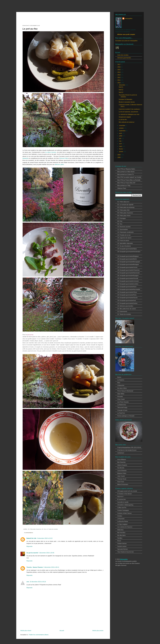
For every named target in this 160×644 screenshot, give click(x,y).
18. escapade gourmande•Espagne (128, 276)
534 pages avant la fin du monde (127, 491)
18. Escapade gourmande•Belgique (128, 256)
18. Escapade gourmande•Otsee (127, 292)
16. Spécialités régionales (125, 243)
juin (120, 138)
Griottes (120, 516)
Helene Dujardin (122, 465)
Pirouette (120, 396)
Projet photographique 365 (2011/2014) (129, 447)
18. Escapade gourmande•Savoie (127, 298)
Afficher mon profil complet (126, 34)
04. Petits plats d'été (123, 210)
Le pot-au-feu (30, 29)
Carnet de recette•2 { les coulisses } (129, 109)
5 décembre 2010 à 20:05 (46, 553)
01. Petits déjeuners (123, 202)
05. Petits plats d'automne (34, 529)
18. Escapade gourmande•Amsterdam (129, 252)
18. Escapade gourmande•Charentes (128, 270)
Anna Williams (122, 459)
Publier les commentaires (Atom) (39, 635)
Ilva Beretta (121, 468)
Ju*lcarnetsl (121, 519)
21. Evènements (122, 311)
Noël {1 (121, 87)
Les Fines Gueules (123, 402)
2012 (119, 77)
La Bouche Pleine (123, 521)
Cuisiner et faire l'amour (124, 513)
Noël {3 (121, 92)
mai (120, 141)
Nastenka (25, 158)
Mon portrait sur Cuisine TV (126, 174)
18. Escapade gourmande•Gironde (128, 278)
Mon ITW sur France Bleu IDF (126, 183)
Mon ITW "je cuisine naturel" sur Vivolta (129, 177)
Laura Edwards (122, 471)
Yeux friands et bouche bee (126, 552)
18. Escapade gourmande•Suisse (127, 303)
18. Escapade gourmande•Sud (127, 300)
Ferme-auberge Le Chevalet (126, 416)
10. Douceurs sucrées (124, 227)
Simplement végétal (125, 117)
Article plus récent (26, 631)
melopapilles (26, 7)
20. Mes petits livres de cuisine (127, 309)
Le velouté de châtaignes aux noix (129, 114)
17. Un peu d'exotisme (124, 246)
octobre (122, 128)
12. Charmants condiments (125, 232)
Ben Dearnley (121, 462)
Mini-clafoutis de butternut (126, 122)
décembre (122, 85)
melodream (121, 453)
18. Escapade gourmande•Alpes (127, 249)
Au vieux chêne (122, 388)
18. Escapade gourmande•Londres (128, 284)
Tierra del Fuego (122, 407)
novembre (122, 125)
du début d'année (51, 152)
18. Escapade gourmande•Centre (127, 267)
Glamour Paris (122, 188)
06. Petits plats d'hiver (124, 216)
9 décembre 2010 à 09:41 (51, 567)
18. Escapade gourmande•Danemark (128, 273)
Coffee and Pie (122, 508)
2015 (119, 70)
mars (121, 146)
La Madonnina (122, 405)
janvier (121, 151)
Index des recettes (123, 55)
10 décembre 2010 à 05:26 (38, 582)
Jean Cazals (121, 476)
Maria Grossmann (123, 484)
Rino (119, 383)
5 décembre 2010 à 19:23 (45, 538)
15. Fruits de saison (123, 241)
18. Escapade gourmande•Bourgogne (129, 262)
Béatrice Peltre (122, 473)
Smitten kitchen (122, 544)
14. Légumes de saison (124, 238)
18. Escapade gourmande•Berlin (127, 259)
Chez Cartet (121, 399)
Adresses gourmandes (124, 58)
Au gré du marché (32, 553)
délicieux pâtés (59, 164)
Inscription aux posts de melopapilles (126, 41)
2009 (119, 155)
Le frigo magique (122, 524)
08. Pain (120, 221)
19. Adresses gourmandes (125, 306)
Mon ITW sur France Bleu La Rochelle (129, 180)
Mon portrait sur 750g (124, 186)
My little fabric (121, 535)
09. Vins (44, 529)
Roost (119, 541)
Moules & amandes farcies (127, 102)
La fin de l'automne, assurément (128, 112)
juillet (121, 136)
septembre (122, 131)
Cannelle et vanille (123, 502)
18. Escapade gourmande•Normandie (129, 289)
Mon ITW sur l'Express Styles (126, 169)
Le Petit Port (121, 413)
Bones (119, 377)
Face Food (121, 482)
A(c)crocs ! (121, 496)
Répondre (29, 546)
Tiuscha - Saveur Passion (35, 567)
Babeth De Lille (31, 538)
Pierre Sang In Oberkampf (125, 391)
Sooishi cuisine (122, 546)
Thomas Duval (122, 479)
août (121, 133)
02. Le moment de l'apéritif (125, 205)
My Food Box (121, 533)
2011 (119, 80)
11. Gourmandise (123, 229)
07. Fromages (122, 218)
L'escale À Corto (122, 410)
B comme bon (122, 499)
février (121, 149)
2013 (119, 75)
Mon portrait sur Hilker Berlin (126, 172)
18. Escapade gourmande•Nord (127, 287)
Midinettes (120, 530)
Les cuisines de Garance (125, 527)
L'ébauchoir (121, 385)
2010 (119, 83)
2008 (119, 157)
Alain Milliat (121, 394)
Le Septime (121, 380)
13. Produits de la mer (124, 235)
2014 (119, 72)
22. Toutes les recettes (52, 529)
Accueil (62, 631)
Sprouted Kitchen (123, 549)
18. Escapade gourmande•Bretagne (128, 264)
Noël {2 (121, 90)
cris (28, 582)
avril (121, 144)
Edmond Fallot (64, 158)
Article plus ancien (98, 631)
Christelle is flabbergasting (125, 505)
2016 (119, 67)
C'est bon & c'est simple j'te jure (127, 450)
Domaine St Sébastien (125, 99)
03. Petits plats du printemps (126, 207)
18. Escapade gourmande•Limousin (128, 281)
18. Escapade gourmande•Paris (127, 295)
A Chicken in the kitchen (125, 494)
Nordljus (120, 538)
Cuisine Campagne (123, 510)
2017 (119, 64)
